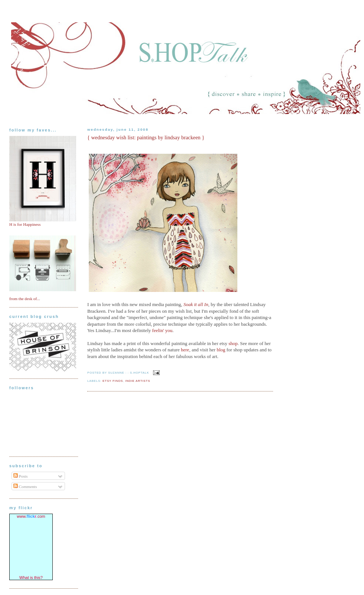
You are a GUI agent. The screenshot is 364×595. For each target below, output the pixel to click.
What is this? (31, 578)
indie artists (138, 381)
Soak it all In (196, 304)
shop (233, 343)
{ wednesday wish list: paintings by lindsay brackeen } (146, 137)
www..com (31, 516)
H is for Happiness (25, 224)
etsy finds (113, 381)
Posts (21, 476)
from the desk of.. (24, 299)
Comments (25, 487)
